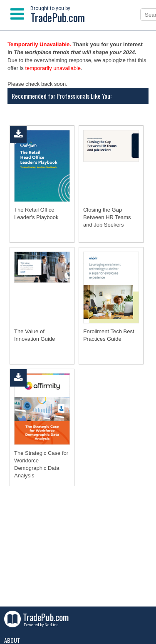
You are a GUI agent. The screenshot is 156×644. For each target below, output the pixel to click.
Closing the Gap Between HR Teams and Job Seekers (107, 217)
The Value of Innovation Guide (35, 335)
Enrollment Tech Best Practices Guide (109, 335)
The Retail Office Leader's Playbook (36, 213)
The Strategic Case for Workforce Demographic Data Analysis (41, 464)
